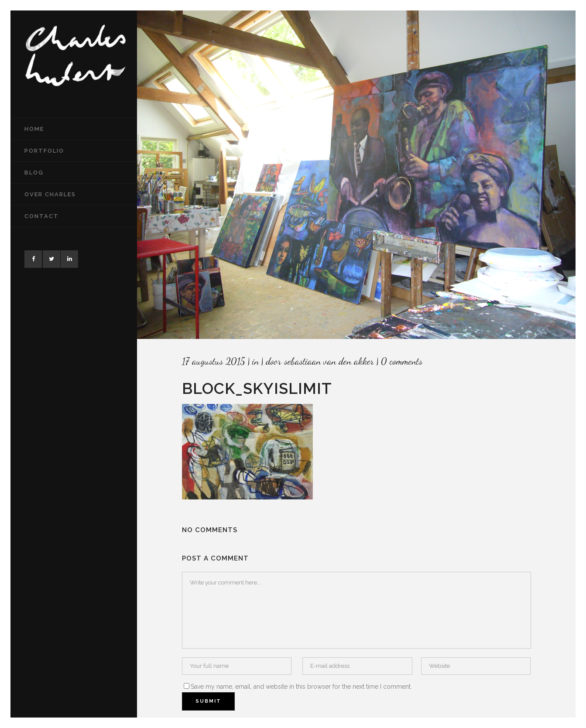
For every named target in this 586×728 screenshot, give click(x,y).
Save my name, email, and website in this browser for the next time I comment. (301, 687)
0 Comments (402, 361)
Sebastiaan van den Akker (329, 361)
